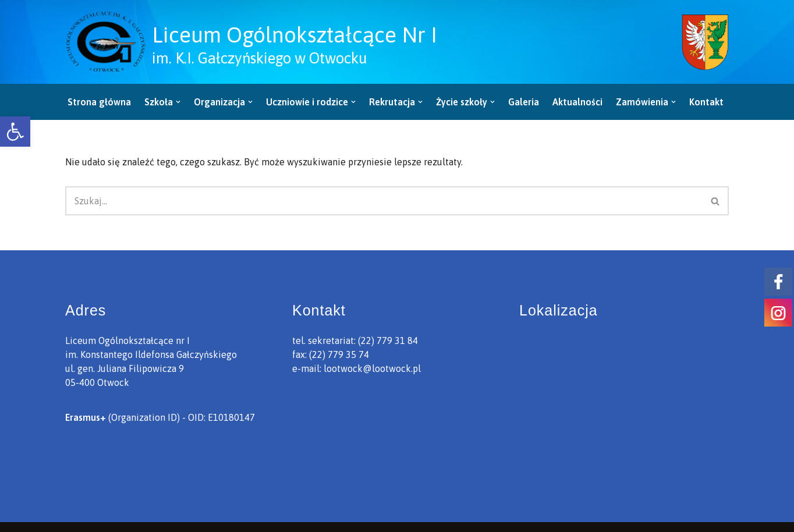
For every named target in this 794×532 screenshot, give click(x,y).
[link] (15, 132)
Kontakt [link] (706, 102)
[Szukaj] (384, 201)
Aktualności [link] (577, 102)
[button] (178, 102)
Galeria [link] (524, 102)
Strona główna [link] (99, 102)
